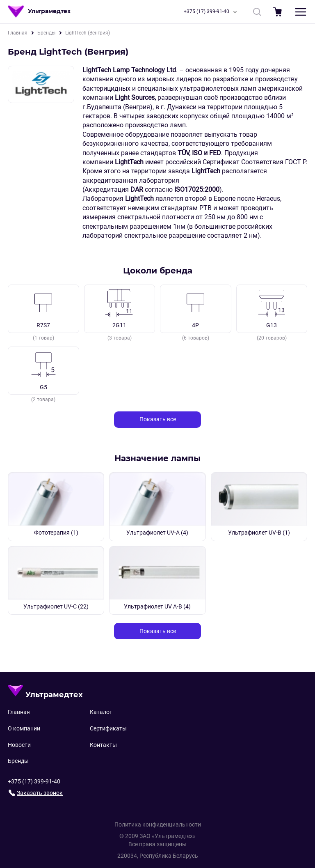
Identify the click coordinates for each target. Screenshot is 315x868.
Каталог (101, 712)
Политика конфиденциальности (158, 824)
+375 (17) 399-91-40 (212, 12)
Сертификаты (108, 728)
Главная (18, 33)
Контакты (103, 745)
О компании (24, 728)
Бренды (46, 33)
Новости (19, 745)
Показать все (158, 419)
